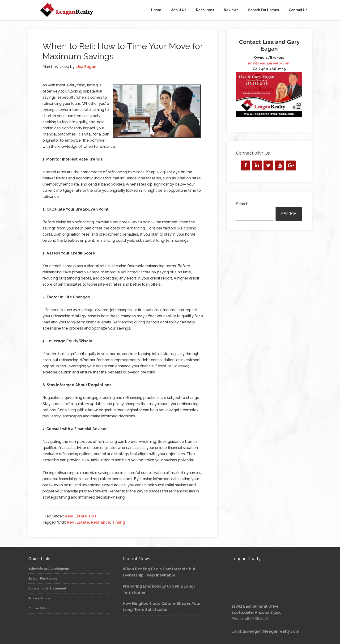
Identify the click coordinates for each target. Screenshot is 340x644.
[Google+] (291, 165)
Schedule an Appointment (49, 569)
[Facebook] (246, 165)
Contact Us (37, 608)
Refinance (101, 522)
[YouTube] (280, 165)
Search (242, 204)
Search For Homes (43, 578)
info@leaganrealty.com (269, 63)
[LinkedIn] (257, 165)
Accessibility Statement (47, 588)
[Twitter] (268, 165)
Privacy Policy (39, 598)
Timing (119, 522)
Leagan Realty (71, 10)
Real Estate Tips (81, 516)
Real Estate (78, 522)
